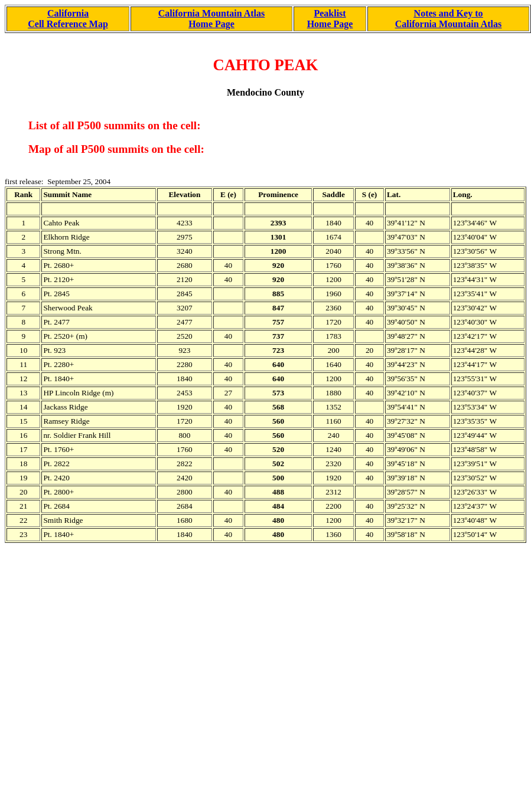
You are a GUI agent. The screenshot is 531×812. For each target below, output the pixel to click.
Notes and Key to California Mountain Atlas (448, 19)
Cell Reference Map (68, 24)
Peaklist (330, 13)
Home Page (211, 24)
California (68, 13)
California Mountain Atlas (211, 13)
